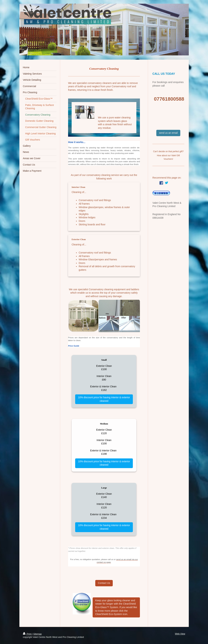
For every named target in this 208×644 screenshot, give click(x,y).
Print (28, 634)
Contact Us (104, 583)
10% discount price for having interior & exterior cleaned (104, 399)
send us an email (168, 133)
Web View (180, 634)
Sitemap (37, 634)
